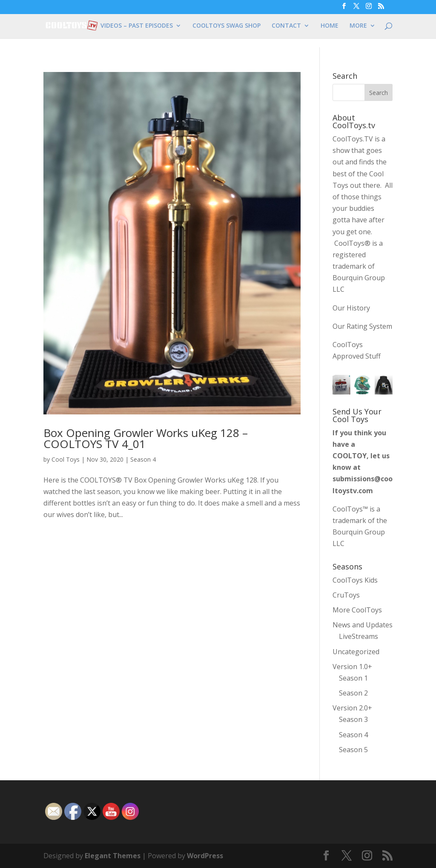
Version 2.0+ (352, 708)
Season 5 (353, 750)
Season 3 (353, 719)
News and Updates (363, 625)
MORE (358, 26)
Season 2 (353, 693)
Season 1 (353, 678)
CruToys (346, 595)
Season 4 (143, 459)
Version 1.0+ (352, 667)
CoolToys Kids (355, 580)
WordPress (205, 856)
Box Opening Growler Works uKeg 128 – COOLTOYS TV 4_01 (146, 438)
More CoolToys (357, 610)
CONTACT (286, 26)
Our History (351, 308)
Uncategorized (356, 652)
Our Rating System (362, 326)
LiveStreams (359, 636)
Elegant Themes (113, 856)
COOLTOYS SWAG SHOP (227, 26)
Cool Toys (66, 459)
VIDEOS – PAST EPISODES (137, 26)
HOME (330, 26)
